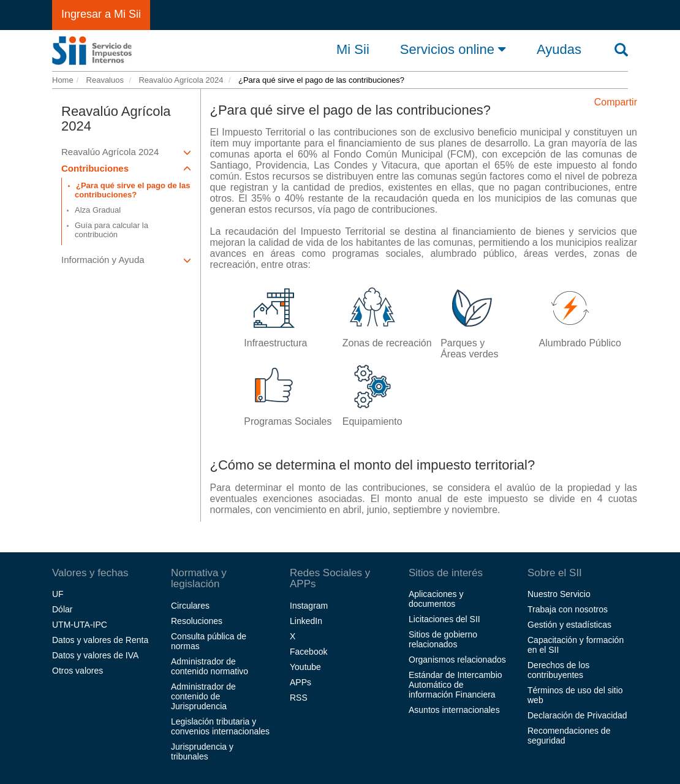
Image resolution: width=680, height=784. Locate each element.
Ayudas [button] (559, 50)
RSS (299, 698)
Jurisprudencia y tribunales (202, 752)
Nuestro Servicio (559, 594)
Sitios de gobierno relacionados (443, 639)
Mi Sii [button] (353, 50)
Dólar (62, 609)
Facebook (308, 652)
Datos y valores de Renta (100, 640)
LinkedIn (306, 621)
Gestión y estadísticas (569, 625)
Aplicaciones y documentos (436, 599)
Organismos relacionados (457, 660)
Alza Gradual (98, 210)
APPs (300, 682)
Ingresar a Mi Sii (101, 14)
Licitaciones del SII (444, 619)
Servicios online (453, 49)
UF (58, 594)
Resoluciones (197, 621)
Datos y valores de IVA (95, 655)
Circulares (190, 606)
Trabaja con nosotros (568, 609)
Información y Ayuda (126, 260)
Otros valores (77, 671)
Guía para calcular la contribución (111, 230)
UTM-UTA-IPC (80, 625)
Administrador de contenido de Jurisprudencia (203, 696)
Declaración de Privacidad (577, 715)
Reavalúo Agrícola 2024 (180, 80)
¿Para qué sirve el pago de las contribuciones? (132, 190)
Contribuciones (126, 168)
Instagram (309, 606)
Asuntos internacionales (454, 710)
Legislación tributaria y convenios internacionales (220, 726)
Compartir (616, 102)
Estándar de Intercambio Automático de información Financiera (455, 685)
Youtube (305, 667)
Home (63, 80)
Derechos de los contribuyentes (558, 670)
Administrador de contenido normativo (210, 666)
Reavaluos (104, 80)
